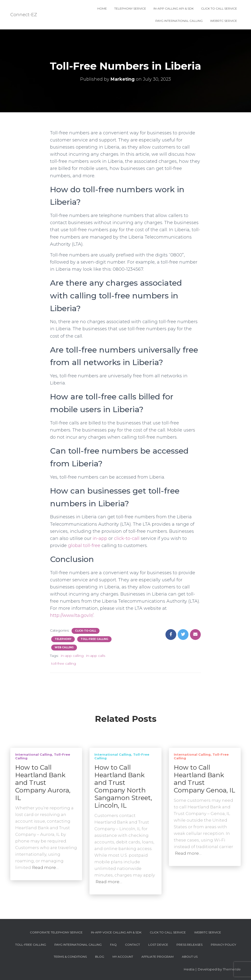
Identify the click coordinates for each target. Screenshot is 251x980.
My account (123, 957)
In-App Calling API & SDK (174, 8)
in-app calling (72, 656)
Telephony (63, 639)
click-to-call (127, 538)
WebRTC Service (224, 21)
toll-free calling (64, 663)
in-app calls (96, 656)
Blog (100, 957)
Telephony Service (130, 8)
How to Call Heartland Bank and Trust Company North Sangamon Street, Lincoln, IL (123, 786)
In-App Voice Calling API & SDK (116, 932)
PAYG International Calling (179, 21)
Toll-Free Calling (94, 639)
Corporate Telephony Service (56, 932)
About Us (190, 957)
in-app (100, 538)
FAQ (113, 945)
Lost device (158, 945)
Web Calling (64, 647)
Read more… (45, 867)
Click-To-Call (86, 631)
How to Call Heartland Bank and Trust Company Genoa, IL (205, 779)
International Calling (34, 754)
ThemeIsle (232, 969)
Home (102, 8)
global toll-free (84, 546)
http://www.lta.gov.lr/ (72, 615)
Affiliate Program (157, 957)
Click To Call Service (219, 8)
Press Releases (189, 945)
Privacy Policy (223, 945)
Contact (132, 945)
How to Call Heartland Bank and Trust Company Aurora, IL (43, 783)
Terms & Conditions (70, 957)
